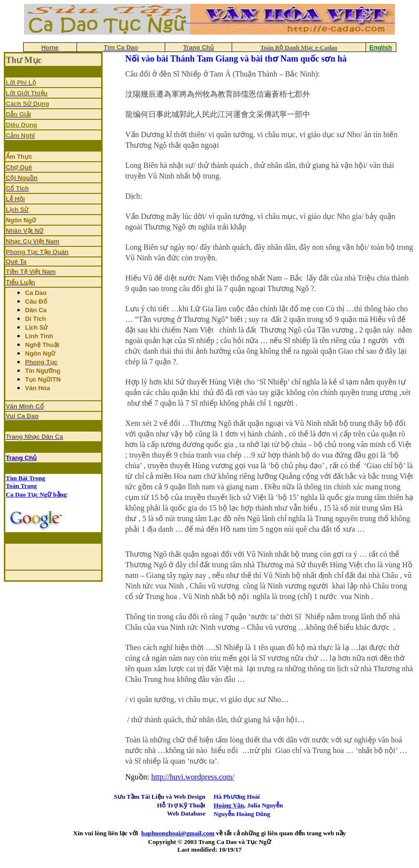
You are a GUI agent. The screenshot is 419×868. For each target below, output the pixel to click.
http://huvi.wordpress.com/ (193, 777)
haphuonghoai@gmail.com (178, 833)
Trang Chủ (21, 458)
